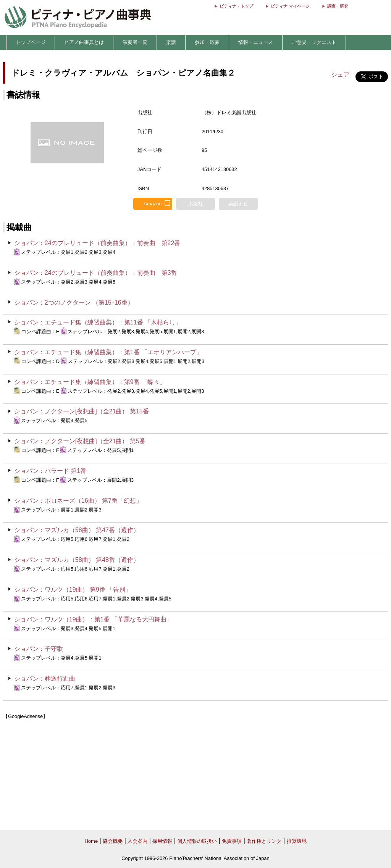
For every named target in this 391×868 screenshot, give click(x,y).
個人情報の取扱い (197, 841)
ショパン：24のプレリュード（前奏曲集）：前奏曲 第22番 (97, 243)
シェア (340, 75)
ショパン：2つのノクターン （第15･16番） (74, 303)
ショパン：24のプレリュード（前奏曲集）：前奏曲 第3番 (96, 273)
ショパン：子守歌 (39, 649)
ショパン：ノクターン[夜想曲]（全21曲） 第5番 (80, 441)
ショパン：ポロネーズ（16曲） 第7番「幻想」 (78, 501)
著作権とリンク (264, 841)
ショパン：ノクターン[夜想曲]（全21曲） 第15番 (82, 411)
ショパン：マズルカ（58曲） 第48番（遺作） (77, 560)
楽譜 (171, 42)
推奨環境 (297, 841)
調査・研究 (338, 6)
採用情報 (162, 841)
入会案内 (137, 841)
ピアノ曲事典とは (84, 42)
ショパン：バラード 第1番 (50, 471)
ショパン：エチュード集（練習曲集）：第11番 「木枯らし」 (98, 322)
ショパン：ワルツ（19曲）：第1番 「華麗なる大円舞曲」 (93, 619)
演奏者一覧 (135, 42)
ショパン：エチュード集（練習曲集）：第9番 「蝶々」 (90, 382)
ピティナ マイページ (290, 6)
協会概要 (113, 841)
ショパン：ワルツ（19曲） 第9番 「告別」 (73, 590)
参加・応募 (207, 42)
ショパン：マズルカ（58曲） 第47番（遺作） (77, 530)
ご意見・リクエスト (314, 42)
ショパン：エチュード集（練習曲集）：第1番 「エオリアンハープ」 (108, 352)
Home (91, 841)
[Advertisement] (195, 775)
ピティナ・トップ (236, 6)
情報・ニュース (256, 42)
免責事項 (232, 841)
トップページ (31, 42)
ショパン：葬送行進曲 (45, 678)
